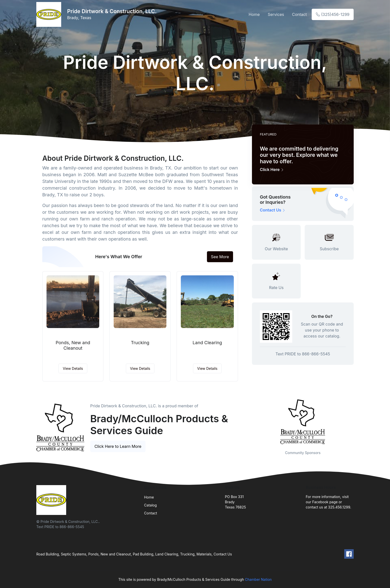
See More (220, 257)
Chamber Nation (258, 579)
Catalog (150, 505)
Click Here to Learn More (118, 446)
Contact (299, 14)
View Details (73, 368)
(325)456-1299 (333, 14)
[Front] (50, 14)
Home (254, 14)
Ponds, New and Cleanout (73, 345)
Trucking (140, 343)
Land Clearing (207, 343)
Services (276, 14)
